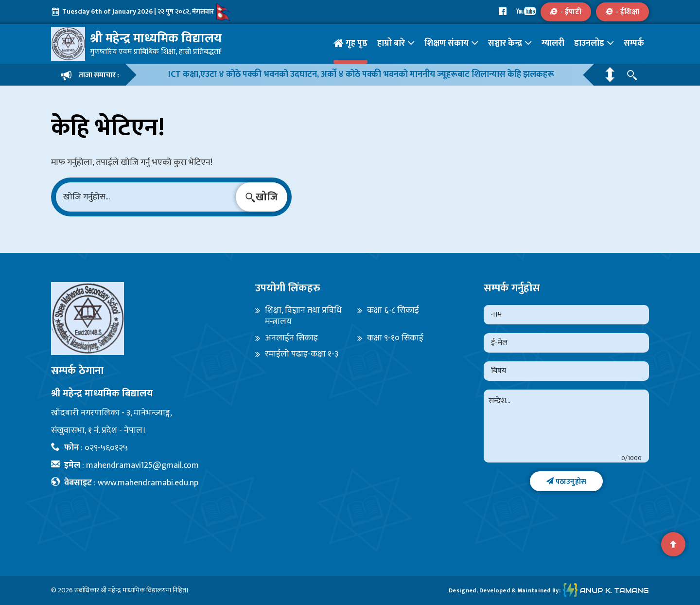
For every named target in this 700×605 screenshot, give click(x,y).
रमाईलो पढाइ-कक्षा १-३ (302, 354)
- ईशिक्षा (622, 12)
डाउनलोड (589, 43)
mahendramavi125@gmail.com (142, 465)
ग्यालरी (553, 43)
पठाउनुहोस (567, 482)
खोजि (262, 197)
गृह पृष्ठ (357, 43)
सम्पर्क (634, 43)
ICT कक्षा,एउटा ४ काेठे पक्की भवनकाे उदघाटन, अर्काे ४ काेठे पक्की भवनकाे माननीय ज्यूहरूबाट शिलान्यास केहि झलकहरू (361, 75)
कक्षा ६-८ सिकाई (393, 311)
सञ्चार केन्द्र (505, 43)
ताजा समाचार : (90, 75)
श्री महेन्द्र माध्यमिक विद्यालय (133, 590)
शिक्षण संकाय (446, 43)
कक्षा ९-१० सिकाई (395, 338)
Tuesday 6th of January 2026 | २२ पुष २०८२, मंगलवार (141, 12)
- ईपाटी (566, 12)
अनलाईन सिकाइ (291, 338)
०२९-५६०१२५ (106, 448)
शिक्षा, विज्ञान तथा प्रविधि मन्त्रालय (303, 316)
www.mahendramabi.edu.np (148, 483)
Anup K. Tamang (606, 590)
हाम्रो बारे (391, 43)
